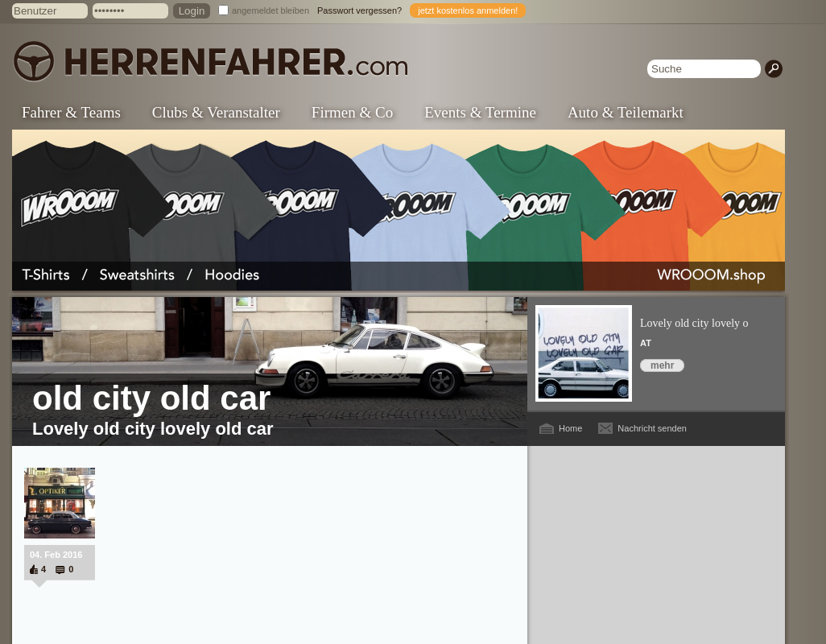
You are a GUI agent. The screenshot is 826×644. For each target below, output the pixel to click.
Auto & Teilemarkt (626, 112)
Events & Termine (480, 112)
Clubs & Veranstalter (216, 112)
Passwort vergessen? (359, 10)
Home (570, 428)
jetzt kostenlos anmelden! (468, 10)
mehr (662, 365)
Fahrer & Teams (71, 112)
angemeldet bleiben (271, 10)
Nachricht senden (652, 428)
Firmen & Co (352, 112)
